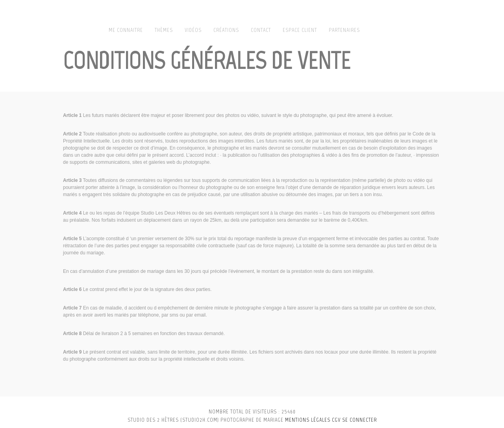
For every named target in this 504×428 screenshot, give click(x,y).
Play (489, 30)
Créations (226, 30)
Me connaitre (126, 30)
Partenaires (344, 30)
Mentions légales (308, 420)
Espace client (300, 30)
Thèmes (164, 30)
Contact (261, 30)
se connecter (359, 420)
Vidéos (193, 30)
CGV (336, 420)
